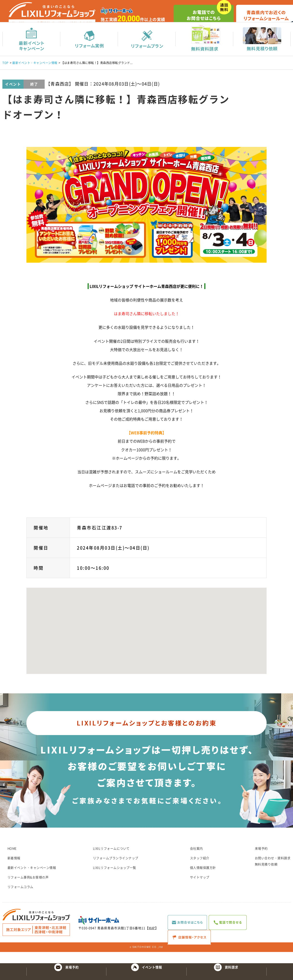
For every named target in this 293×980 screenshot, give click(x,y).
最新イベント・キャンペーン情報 (35, 74)
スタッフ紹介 (200, 869)
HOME (12, 860)
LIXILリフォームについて (111, 860)
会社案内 (196, 860)
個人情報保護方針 (203, 879)
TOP (6, 74)
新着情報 (14, 869)
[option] (146, 216)
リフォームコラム (20, 898)
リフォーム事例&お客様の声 (28, 888)
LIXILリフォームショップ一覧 (115, 879)
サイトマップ (200, 888)
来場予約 (261, 860)
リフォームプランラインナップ (116, 869)
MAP (152, 939)
